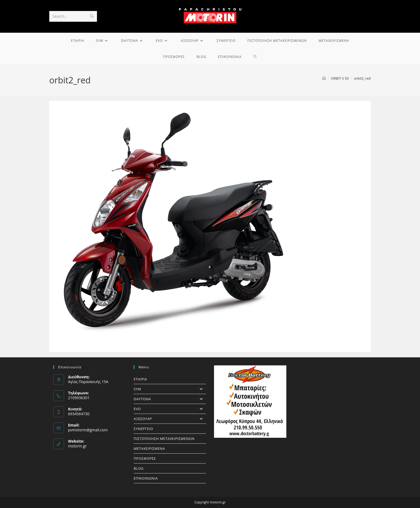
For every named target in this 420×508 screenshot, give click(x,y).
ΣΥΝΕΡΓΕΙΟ (143, 429)
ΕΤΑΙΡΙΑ (140, 379)
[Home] (324, 78)
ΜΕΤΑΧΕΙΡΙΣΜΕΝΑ (149, 448)
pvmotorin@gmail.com (88, 430)
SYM (170, 389)
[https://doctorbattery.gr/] (250, 402)
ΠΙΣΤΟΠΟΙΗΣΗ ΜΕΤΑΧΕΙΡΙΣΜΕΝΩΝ (164, 439)
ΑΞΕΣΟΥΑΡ (170, 419)
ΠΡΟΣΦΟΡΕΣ (145, 458)
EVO (170, 409)
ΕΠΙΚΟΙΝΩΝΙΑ (146, 478)
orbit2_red (362, 78)
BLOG (139, 468)
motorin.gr (77, 446)
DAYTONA (170, 399)
